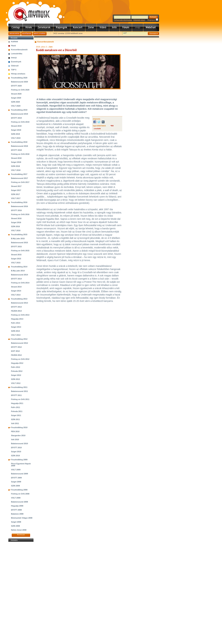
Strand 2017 (16, 186)
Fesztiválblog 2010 (19, 427)
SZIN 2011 (15, 419)
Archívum (21, 535)
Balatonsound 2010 (20, 444)
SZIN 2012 (15, 379)
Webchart (151, 27)
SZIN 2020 (15, 102)
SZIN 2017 (15, 194)
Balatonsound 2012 (20, 343)
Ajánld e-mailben (40, 34)
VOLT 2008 (16, 498)
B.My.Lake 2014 (18, 271)
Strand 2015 (16, 255)
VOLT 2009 (16, 470)
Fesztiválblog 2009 (19, 460)
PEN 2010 (15, 431)
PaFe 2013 (16, 323)
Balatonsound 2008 (20, 502)
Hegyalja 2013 (17, 319)
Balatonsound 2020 (20, 82)
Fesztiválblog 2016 (19, 202)
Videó (103, 27)
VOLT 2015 (16, 263)
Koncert (78, 27)
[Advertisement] (21, 593)
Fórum (126, 27)
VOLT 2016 (16, 230)
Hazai (13, 46)
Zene (91, 27)
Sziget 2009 (16, 482)
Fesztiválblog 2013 (19, 299)
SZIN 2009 (15, 486)
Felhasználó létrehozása (123, 20)
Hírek (29, 27)
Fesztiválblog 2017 (19, 174)
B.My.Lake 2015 (18, 239)
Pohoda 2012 (17, 371)
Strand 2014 (16, 287)
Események (16, 62)
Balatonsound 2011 (20, 391)
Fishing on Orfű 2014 (20, 283)
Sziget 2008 (16, 522)
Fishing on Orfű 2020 (20, 90)
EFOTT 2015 (16, 247)
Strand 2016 (16, 218)
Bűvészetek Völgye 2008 (22, 518)
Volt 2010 (15, 439)
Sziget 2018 (16, 162)
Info (114, 27)
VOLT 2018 (16, 170)
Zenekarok (44, 27)
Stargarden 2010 (18, 435)
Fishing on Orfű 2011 (20, 399)
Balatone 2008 (17, 514)
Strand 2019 (16, 126)
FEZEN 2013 (16, 311)
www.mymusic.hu (29, 11)
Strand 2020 (16, 94)
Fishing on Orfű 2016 (20, 214)
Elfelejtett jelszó (139, 20)
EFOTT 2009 (16, 478)
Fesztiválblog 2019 (19, 110)
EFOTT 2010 (16, 448)
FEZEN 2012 (16, 355)
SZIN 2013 (15, 331)
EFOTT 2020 (16, 86)
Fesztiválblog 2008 (19, 490)
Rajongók (62, 27)
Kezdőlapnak (27, 34)
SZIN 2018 (15, 166)
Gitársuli (15, 66)
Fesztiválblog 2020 (19, 78)
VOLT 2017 (16, 198)
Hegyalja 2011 (17, 403)
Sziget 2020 (16, 98)
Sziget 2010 (16, 452)
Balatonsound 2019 (20, 114)
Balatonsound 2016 (20, 206)
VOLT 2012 (16, 383)
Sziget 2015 (16, 259)
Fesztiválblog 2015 (19, 234)
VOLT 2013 (16, 335)
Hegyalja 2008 (17, 506)
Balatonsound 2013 (20, 303)
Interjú (14, 58)
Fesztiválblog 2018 (19, 142)
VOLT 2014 (16, 295)
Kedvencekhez (14, 34)
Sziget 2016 (16, 222)
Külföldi (14, 42)
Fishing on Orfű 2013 (20, 315)
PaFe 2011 (16, 407)
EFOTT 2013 (16, 307)
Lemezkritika (17, 54)
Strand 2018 (16, 158)
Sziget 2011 (16, 415)
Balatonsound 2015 (20, 243)
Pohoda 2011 (17, 411)
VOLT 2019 (16, 138)
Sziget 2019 (16, 130)
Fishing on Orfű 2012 (20, 359)
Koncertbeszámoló (19, 50)
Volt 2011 (15, 423)
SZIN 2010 (15, 456)
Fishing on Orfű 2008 (20, 494)
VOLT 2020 (16, 106)
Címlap (16, 27)
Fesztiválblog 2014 (19, 267)
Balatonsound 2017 (20, 178)
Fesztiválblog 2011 (19, 387)
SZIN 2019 (15, 134)
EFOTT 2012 (16, 347)
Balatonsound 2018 (20, 146)
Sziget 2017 (16, 190)
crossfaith (97, 129)
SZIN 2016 (15, 226)
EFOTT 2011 (16, 395)
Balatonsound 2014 (20, 275)
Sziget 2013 (16, 327)
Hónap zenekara (18, 74)
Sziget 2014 (16, 291)
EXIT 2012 (15, 351)
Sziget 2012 (16, 375)
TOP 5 (14, 70)
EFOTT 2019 (16, 118)
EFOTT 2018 (16, 150)
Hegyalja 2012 (17, 363)
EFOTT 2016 (16, 210)
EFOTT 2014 (16, 279)
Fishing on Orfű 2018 (20, 154)
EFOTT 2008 (16, 510)
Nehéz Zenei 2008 (19, 530)
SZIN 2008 (15, 526)
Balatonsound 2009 (20, 474)
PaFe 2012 (16, 367)
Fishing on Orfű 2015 (20, 251)
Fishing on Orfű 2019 (20, 122)
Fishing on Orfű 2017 (20, 182)
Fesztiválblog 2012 (19, 339)
